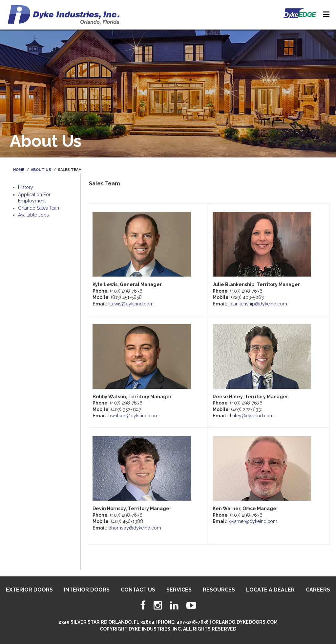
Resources (219, 590)
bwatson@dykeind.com (133, 416)
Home (19, 170)
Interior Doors (87, 590)
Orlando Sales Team (39, 208)
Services (179, 590)
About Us (41, 170)
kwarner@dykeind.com (253, 521)
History (26, 187)
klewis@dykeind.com (131, 304)
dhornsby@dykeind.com (135, 528)
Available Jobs (33, 215)
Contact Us (138, 590)
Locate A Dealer (270, 590)
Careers (318, 590)
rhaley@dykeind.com (251, 416)
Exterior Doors (29, 590)
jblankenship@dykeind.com (258, 304)
